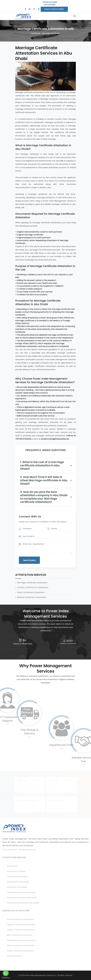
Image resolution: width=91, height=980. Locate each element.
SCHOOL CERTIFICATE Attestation (33, 588)
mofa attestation (15, 956)
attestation (12, 866)
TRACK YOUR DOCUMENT (54, 9)
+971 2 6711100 (49, 5)
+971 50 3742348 (49, 2)
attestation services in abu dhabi (22, 898)
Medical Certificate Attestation (32, 597)
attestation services (16, 871)
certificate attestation (17, 877)
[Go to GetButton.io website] (6, 978)
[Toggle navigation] (75, 16)
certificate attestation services (21, 892)
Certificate (35, 33)
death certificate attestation (20, 951)
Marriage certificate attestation (22, 940)
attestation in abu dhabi (18, 882)
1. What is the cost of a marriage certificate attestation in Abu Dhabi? (42, 465)
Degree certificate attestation (21, 930)
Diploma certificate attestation (21, 924)
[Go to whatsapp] (6, 973)
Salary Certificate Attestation (31, 592)
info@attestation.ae (28, 850)
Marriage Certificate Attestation (32, 583)
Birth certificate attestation (20, 935)
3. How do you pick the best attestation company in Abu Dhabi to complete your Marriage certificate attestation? (44, 497)
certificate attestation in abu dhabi (23, 903)
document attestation (17, 887)
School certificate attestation (21, 919)
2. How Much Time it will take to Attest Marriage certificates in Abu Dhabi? (44, 480)
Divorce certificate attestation (21, 945)
